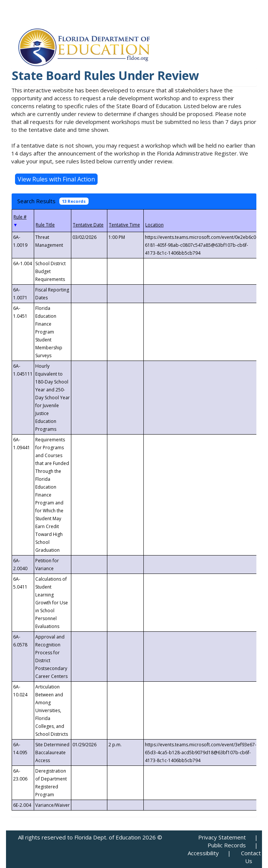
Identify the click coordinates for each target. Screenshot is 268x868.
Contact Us (251, 857)
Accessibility (203, 853)
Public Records (227, 845)
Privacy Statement (222, 837)
